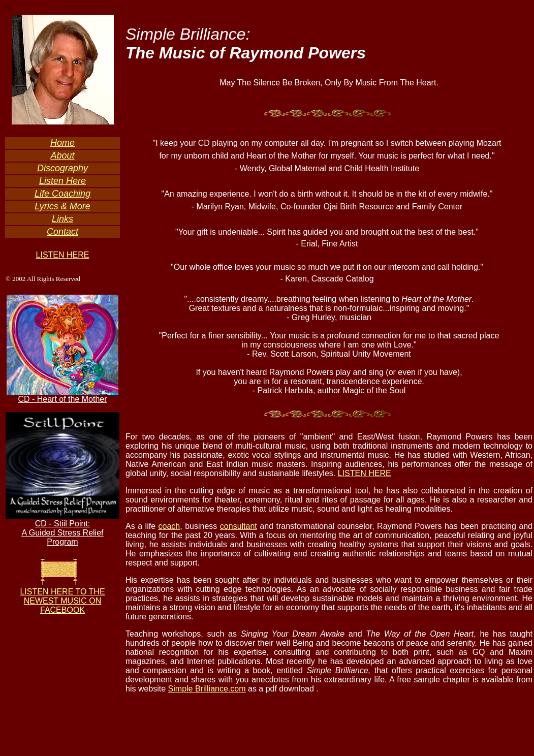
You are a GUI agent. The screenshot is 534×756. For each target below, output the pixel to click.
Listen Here (62, 181)
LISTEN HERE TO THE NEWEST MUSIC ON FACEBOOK (62, 601)
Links (62, 219)
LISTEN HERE (63, 255)
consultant (239, 526)
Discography (62, 168)
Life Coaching (62, 194)
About (62, 155)
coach (169, 526)
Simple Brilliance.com (207, 689)
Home (62, 143)
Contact (62, 232)
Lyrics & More (62, 206)
